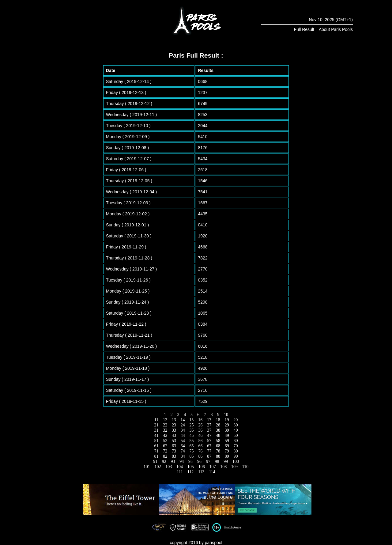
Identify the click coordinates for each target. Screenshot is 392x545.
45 (192, 435)
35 (192, 430)
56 (200, 441)
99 (226, 462)
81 (156, 456)
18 (218, 420)
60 (236, 441)
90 (236, 456)
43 (174, 435)
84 (183, 456)
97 (208, 462)
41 (156, 435)
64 (183, 446)
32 (165, 430)
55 (192, 441)
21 (156, 425)
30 (236, 425)
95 (191, 462)
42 (165, 435)
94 (182, 462)
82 (165, 456)
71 (156, 451)
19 (227, 420)
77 (209, 451)
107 (213, 467)
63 (174, 446)
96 (199, 462)
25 (192, 425)
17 (209, 420)
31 (156, 430)
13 (174, 420)
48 (218, 435)
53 (174, 441)
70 (236, 446)
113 (201, 472)
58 (218, 441)
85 (192, 456)
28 (218, 425)
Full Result (304, 29)
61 (156, 446)
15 (192, 420)
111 (180, 472)
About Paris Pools (336, 29)
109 (234, 467)
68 (218, 446)
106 (202, 467)
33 (174, 430)
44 (183, 435)
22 (165, 425)
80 (236, 451)
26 (200, 425)
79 (227, 451)
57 (209, 441)
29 (227, 425)
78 (218, 451)
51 (156, 441)
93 (173, 462)
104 (180, 467)
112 (190, 472)
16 (200, 420)
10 (226, 415)
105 (190, 467)
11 (156, 420)
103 (169, 467)
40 (236, 430)
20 (236, 420)
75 (192, 451)
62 (165, 446)
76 (200, 451)
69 (227, 446)
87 (209, 456)
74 (183, 451)
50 (236, 435)
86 (200, 456)
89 (227, 456)
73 (174, 451)
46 (200, 435)
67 (209, 446)
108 (224, 467)
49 (227, 435)
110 (245, 467)
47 (209, 435)
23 (174, 425)
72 (165, 451)
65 (192, 446)
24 (183, 425)
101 (147, 467)
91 (155, 462)
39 (227, 430)
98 (217, 462)
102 (158, 467)
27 (209, 425)
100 (236, 462)
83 (174, 456)
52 (165, 441)
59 (227, 441)
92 (164, 462)
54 (183, 441)
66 (200, 446)
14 (183, 420)
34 (183, 430)
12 (165, 420)
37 (209, 430)
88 (218, 456)
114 (212, 472)
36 (200, 430)
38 (218, 430)
